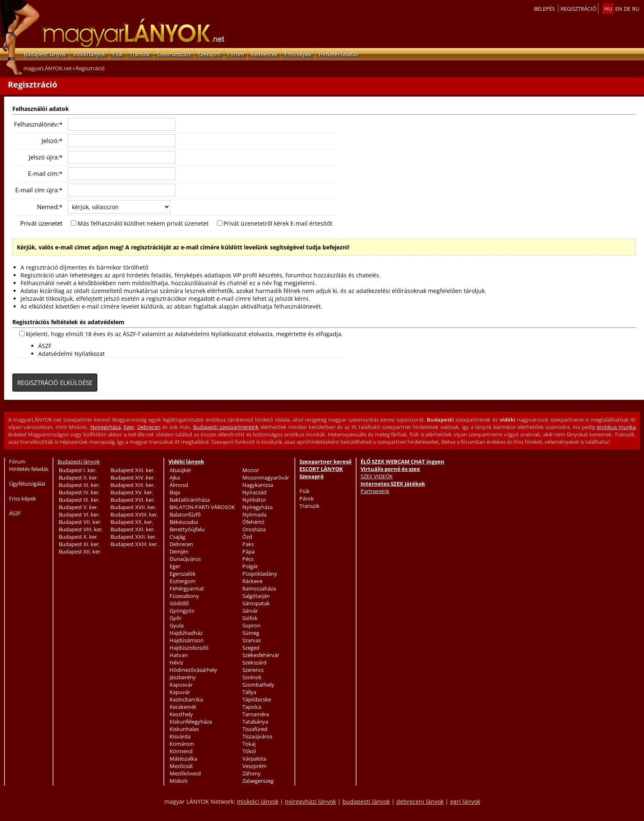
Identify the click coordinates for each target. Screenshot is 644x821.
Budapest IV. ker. (79, 492)
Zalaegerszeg (258, 781)
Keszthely (181, 714)
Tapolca (252, 707)
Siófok (250, 618)
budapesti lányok (366, 801)
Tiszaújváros (257, 736)
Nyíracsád (254, 492)
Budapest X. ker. (78, 537)
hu (608, 9)
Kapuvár (180, 692)
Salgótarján (256, 596)
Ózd (247, 537)
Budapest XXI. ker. (133, 529)
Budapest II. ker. (78, 477)
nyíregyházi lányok (310, 801)
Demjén (179, 551)
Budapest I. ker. (78, 470)
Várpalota (254, 759)
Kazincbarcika (186, 699)
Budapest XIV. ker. (133, 477)
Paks (248, 544)
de (627, 9)
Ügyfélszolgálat (27, 484)
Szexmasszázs (174, 54)
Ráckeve (252, 581)
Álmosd (179, 485)
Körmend (181, 751)
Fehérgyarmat (187, 588)
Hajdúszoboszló (189, 648)
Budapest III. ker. (79, 485)
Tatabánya (255, 722)
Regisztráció (578, 9)
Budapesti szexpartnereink (226, 427)
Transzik (140, 54)
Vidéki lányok (89, 54)
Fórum (236, 54)
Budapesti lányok (45, 54)
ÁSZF (45, 346)
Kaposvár (181, 685)
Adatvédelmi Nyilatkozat (71, 354)
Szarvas (252, 640)
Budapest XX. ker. (132, 522)
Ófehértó (253, 522)
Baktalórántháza (190, 500)
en (619, 9)
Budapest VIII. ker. (81, 529)
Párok (307, 498)
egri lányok (465, 801)
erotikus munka (616, 427)
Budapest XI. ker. (79, 544)
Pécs (248, 559)
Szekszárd (254, 662)
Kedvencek (264, 54)
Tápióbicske (257, 699)
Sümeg (251, 633)
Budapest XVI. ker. (133, 500)
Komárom (182, 744)
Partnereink (375, 491)
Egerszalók (183, 574)
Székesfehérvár (261, 655)
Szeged (251, 648)
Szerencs (253, 670)
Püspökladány (260, 574)
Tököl (249, 751)
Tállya (249, 692)
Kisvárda (180, 736)
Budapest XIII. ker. (133, 470)
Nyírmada (254, 514)
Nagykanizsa (258, 485)
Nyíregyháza (106, 427)
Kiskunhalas (184, 729)
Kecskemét (183, 707)
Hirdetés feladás (338, 54)
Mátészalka (183, 759)
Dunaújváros (185, 559)
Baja (175, 492)
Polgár (250, 566)
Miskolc (179, 781)
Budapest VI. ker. (79, 514)
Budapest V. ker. (78, 507)
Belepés (544, 9)
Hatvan (179, 655)
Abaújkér (181, 470)
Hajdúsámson (187, 640)
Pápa (248, 551)
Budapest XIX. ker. (133, 485)
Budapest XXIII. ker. (134, 544)
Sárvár (250, 611)
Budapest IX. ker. (79, 500)
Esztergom (183, 581)
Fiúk (118, 54)
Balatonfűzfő (185, 514)
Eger (129, 427)
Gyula (177, 625)
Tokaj (249, 744)
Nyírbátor (254, 500)
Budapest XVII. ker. (133, 507)
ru (636, 9)
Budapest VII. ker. (80, 522)
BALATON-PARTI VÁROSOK (202, 507)
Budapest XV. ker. (132, 492)
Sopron (251, 625)
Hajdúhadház (186, 633)
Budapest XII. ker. (80, 551)
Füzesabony (184, 596)
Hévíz (176, 662)
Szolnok (252, 677)
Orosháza (254, 529)
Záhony (252, 773)
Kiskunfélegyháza (191, 722)
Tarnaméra (256, 714)
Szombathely (258, 685)
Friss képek (298, 54)
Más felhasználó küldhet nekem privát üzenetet (143, 223)
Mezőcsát (181, 766)
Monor (251, 470)
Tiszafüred (255, 729)
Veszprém (254, 766)
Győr (176, 618)
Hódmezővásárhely (193, 670)
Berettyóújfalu (187, 529)
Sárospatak (256, 603)
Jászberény (183, 677)
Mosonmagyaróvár (266, 477)
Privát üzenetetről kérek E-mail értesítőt (278, 223)
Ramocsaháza (259, 588)
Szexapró (209, 54)
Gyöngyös (182, 611)
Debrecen (149, 427)
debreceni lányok (420, 801)
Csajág (177, 537)
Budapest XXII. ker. (133, 537)
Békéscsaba (184, 522)
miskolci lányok (258, 801)
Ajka (175, 477)
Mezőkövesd (185, 773)
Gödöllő (179, 603)
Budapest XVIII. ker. (134, 514)
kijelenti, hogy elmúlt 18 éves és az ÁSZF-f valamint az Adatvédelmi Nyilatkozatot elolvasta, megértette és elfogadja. (184, 334)
